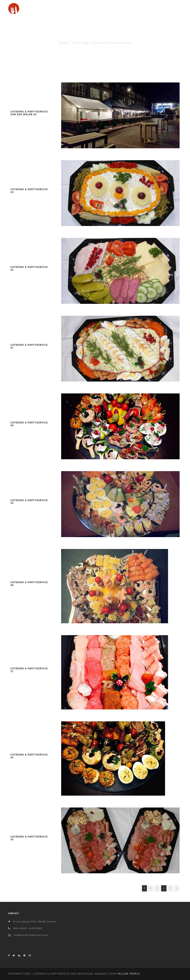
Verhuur (156, 10)
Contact (171, 10)
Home (105, 10)
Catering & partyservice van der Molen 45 (29, 113)
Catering (119, 10)
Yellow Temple (129, 974)
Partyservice (139, 10)
